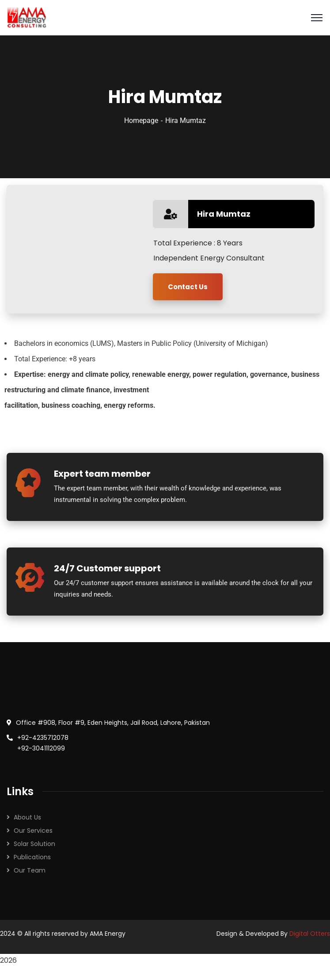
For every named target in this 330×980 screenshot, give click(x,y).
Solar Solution (34, 844)
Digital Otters (310, 934)
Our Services (33, 831)
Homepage (141, 121)
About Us (27, 817)
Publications (32, 857)
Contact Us (188, 287)
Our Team (30, 870)
